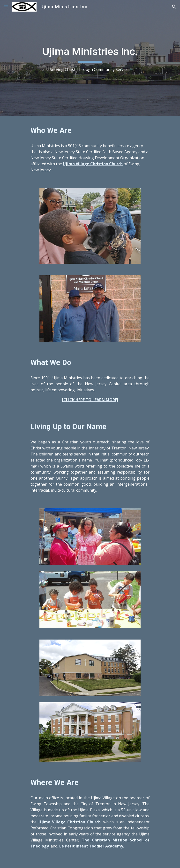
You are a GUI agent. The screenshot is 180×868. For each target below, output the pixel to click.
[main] (90, 58)
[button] (6, 7)
